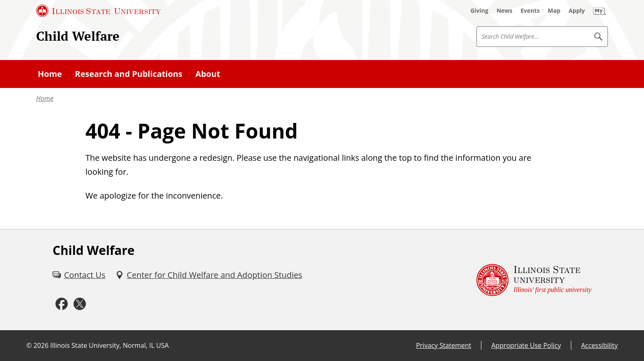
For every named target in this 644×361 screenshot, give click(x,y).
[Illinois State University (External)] (99, 11)
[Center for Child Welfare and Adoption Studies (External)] (209, 275)
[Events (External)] (530, 11)
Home (45, 98)
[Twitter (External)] (80, 304)
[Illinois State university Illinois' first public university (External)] (534, 280)
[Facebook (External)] (62, 304)
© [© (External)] (29, 345)
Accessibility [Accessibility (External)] (599, 345)
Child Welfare (78, 36)
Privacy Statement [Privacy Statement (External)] (444, 345)
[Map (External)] (554, 11)
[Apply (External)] (577, 11)
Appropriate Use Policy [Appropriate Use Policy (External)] (526, 345)
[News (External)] (505, 11)
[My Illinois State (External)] (600, 11)
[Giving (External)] (479, 11)
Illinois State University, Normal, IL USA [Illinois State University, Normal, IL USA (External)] (109, 345)
